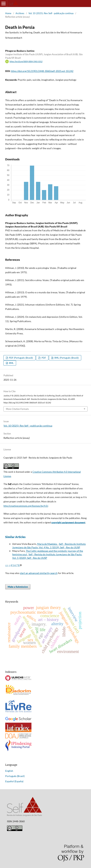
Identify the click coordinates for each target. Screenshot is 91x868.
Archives (20, 13)
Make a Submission (18, 587)
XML (11, 363)
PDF (43, 358)
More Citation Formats (17, 409)
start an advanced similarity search (39, 573)
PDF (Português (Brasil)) (21, 358)
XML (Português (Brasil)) (66, 358)
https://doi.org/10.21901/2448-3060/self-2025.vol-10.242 (42, 71)
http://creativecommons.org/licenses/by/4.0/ (26, 506)
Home (8, 13)
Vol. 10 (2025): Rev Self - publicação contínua (51, 13)
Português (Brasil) (15, 776)
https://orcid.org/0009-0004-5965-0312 (26, 61)
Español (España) (14, 781)
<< (7, 565)
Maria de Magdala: (48, 544)
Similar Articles (15, 537)
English (9, 771)
